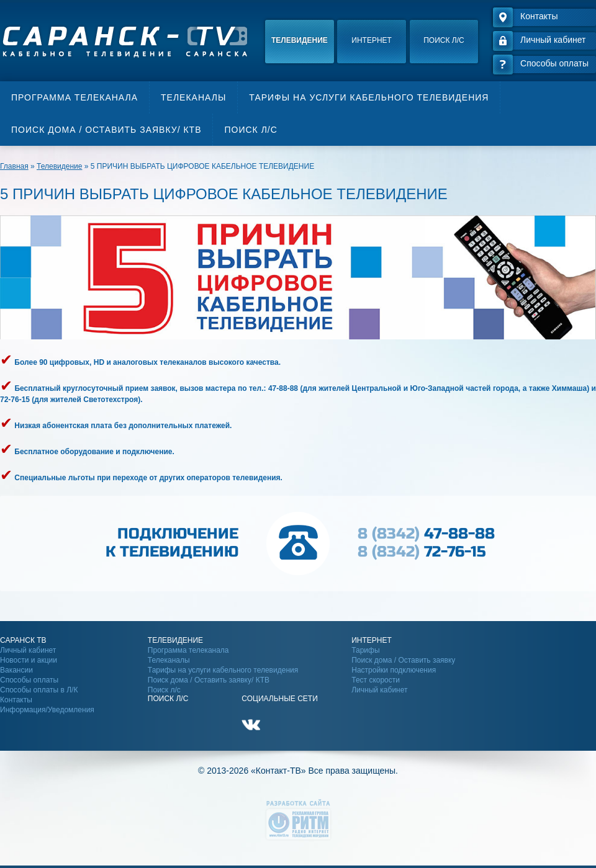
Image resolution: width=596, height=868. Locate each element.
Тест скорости (376, 680)
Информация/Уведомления (47, 710)
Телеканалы (193, 97)
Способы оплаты (29, 680)
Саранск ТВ (23, 640)
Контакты (16, 700)
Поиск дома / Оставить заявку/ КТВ (106, 130)
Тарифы (365, 650)
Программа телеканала (74, 97)
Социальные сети (280, 699)
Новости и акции (29, 660)
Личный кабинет (28, 650)
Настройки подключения (394, 670)
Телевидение (300, 40)
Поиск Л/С (168, 699)
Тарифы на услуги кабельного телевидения (369, 97)
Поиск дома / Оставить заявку (403, 660)
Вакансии (16, 670)
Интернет (372, 40)
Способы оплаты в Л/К (39, 690)
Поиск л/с (444, 40)
